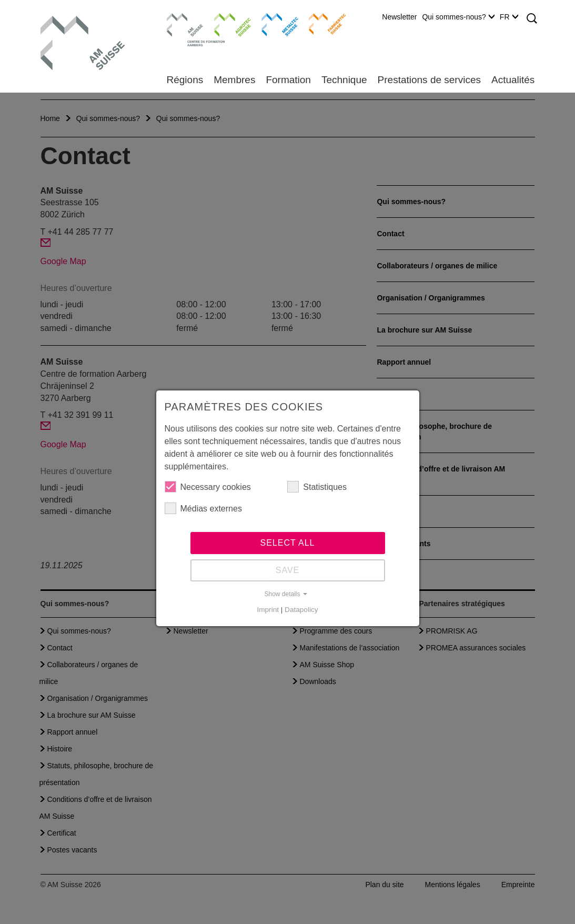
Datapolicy (301, 610)
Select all (288, 543)
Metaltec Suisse (273, 24)
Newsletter (399, 17)
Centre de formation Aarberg (181, 29)
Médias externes (203, 508)
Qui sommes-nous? (458, 17)
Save (288, 570)
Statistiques (317, 487)
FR (509, 17)
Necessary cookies (208, 487)
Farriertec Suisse (322, 24)
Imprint (268, 610)
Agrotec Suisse (225, 24)
